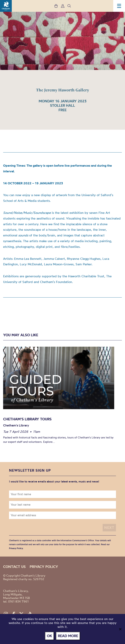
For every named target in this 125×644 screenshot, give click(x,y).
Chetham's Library (6, 6)
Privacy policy (44, 567)
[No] (120, 629)
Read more (68, 636)
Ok (49, 636)
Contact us (14, 567)
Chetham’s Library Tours (27, 419)
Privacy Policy (16, 548)
